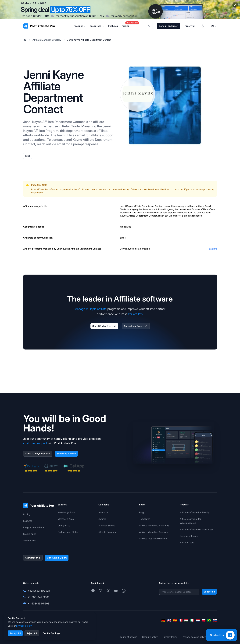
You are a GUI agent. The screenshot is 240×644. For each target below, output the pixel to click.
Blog (141, 512)
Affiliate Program (46, 131)
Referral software (189, 536)
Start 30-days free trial (38, 454)
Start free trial (33, 558)
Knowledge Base (66, 512)
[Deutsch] (163, 620)
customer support (35, 443)
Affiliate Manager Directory (47, 40)
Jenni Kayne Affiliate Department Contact (89, 40)
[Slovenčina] (215, 620)
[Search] (151, 26)
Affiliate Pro (135, 314)
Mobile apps (30, 534)
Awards (102, 519)
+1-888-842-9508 (39, 597)
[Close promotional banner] (235, 5)
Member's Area (66, 519)
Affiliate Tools (187, 543)
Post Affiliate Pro (40, 189)
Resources (97, 26)
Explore (213, 249)
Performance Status (68, 532)
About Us (103, 512)
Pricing (27, 514)
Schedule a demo (66, 454)
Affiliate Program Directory (153, 539)
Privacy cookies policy (194, 637)
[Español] (175, 620)
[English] (169, 620)
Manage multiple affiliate (91, 309)
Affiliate (48, 122)
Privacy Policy (170, 637)
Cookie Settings (51, 633)
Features (28, 521)
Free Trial (190, 26)
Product (80, 26)
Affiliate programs (33, 249)
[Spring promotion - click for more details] (120, 10)
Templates (145, 519)
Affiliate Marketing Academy (154, 525)
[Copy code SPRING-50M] (53, 16)
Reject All (32, 633)
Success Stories (107, 525)
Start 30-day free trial (104, 326)
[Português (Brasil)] (209, 620)
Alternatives (29, 540)
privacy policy (24, 626)
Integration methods (34, 527)
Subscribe (209, 592)
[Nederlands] (198, 620)
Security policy (150, 637)
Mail (28, 156)
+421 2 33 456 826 (39, 591)
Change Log (64, 525)
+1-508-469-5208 (39, 604)
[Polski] (204, 620)
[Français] (181, 620)
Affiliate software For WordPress (197, 529)
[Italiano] (192, 620)
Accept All (15, 633)
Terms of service (129, 637)
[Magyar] (186, 620)
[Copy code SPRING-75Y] (107, 16)
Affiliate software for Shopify (195, 512)
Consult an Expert (169, 26)
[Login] (203, 26)
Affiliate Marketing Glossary (154, 532)
